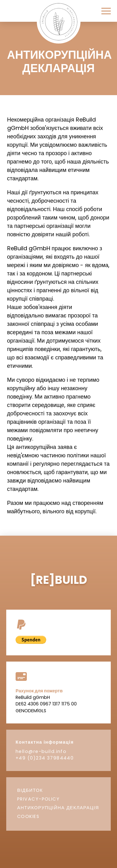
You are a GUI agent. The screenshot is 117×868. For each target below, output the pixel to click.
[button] (106, 11)
